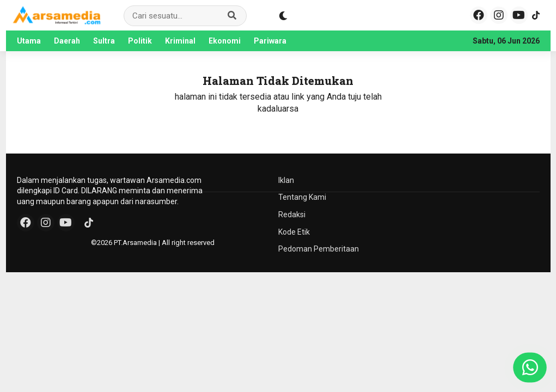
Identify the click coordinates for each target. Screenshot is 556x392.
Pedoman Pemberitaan (319, 249)
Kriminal (180, 41)
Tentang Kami (302, 197)
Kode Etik (294, 232)
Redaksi (292, 215)
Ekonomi (225, 41)
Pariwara (270, 41)
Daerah (67, 41)
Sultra (104, 41)
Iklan (286, 180)
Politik (140, 41)
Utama (29, 41)
